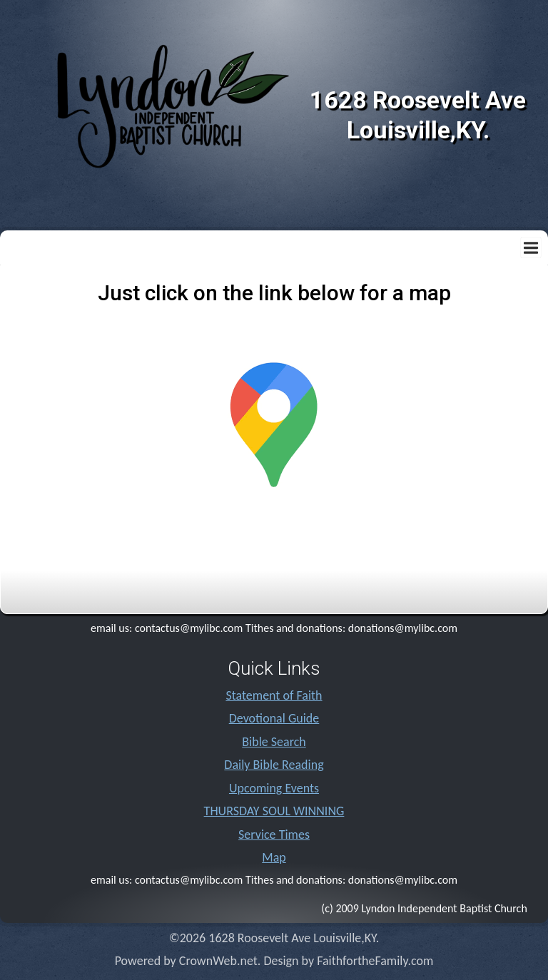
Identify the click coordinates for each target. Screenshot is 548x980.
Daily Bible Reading (274, 765)
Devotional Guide (274, 718)
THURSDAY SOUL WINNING (274, 811)
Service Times (274, 834)
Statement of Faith (274, 695)
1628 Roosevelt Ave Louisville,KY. (418, 115)
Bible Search (274, 742)
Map (274, 857)
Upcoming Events (274, 788)
